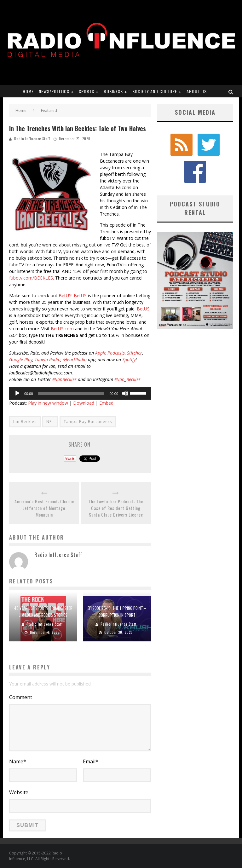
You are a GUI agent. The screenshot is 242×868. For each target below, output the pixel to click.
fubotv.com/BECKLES (31, 278)
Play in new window (48, 403)
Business (113, 91)
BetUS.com (62, 329)
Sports (86, 91)
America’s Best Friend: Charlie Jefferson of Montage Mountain (44, 508)
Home (28, 91)
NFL (50, 422)
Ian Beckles (25, 422)
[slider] (71, 393)
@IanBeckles (64, 379)
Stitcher (135, 353)
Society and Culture (155, 91)
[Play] (17, 393)
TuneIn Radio (48, 359)
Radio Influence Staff (32, 139)
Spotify (129, 359)
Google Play (21, 359)
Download (84, 403)
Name (18, 761)
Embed (106, 403)
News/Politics (54, 91)
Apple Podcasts (110, 353)
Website (19, 792)
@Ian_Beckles (127, 379)
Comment (21, 697)
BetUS (65, 295)
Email (91, 761)
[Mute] (125, 393)
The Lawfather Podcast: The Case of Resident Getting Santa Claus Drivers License (116, 508)
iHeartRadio (75, 359)
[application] (80, 393)
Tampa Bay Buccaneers (88, 422)
